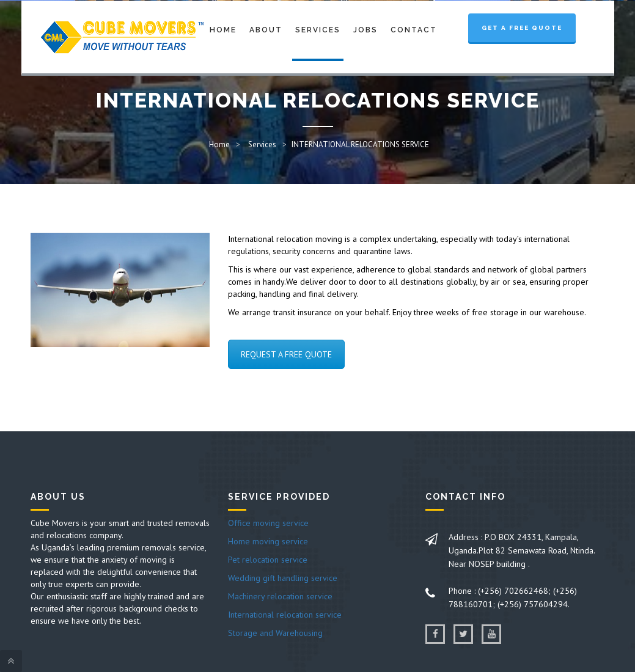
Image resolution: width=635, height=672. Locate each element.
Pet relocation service (268, 560)
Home (223, 30)
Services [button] (318, 30)
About (266, 30)
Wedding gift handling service (283, 578)
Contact (414, 30)
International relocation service (285, 615)
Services (262, 144)
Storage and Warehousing (275, 633)
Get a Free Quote (522, 28)
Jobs (365, 30)
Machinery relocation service (280, 596)
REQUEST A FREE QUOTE (286, 354)
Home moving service (268, 541)
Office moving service (268, 523)
